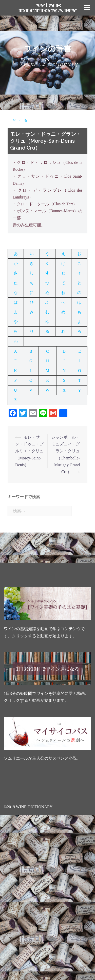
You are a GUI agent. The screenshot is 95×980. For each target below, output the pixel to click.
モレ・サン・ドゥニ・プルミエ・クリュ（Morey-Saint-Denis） (29, 451)
